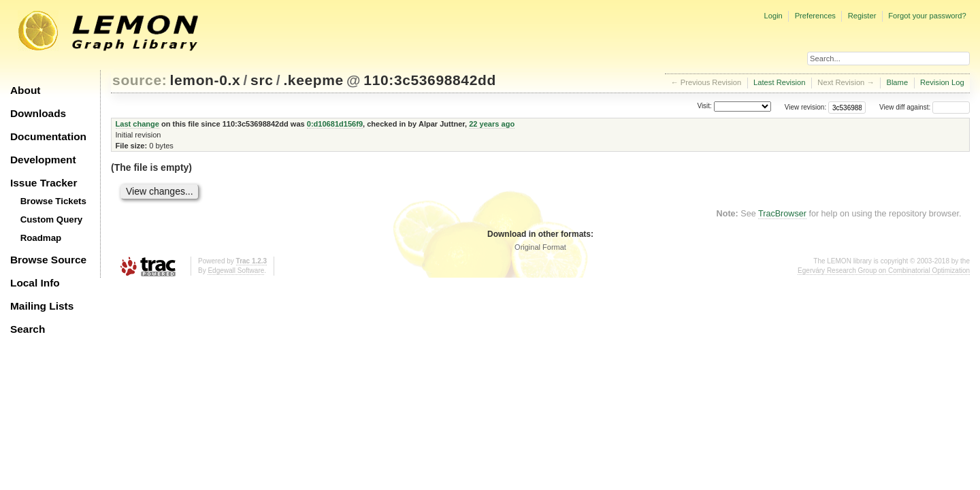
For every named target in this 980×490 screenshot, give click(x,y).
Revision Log (942, 82)
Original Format (540, 247)
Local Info (35, 283)
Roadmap (41, 238)
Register (862, 16)
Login (773, 16)
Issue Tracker (44, 183)
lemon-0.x (206, 80)
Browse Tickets (53, 201)
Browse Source (48, 260)
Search (28, 329)
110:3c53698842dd (430, 80)
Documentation (48, 136)
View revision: (806, 107)
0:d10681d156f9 (335, 124)
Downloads (38, 113)
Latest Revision (780, 82)
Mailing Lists (42, 306)
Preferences (815, 16)
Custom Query (52, 219)
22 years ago (492, 124)
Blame (897, 82)
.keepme (313, 80)
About (25, 90)
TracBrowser (782, 214)
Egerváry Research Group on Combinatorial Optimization (884, 271)
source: (140, 80)
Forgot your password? (927, 16)
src (262, 80)
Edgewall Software (236, 271)
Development (43, 160)
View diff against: (925, 107)
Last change (137, 124)
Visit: (704, 107)
